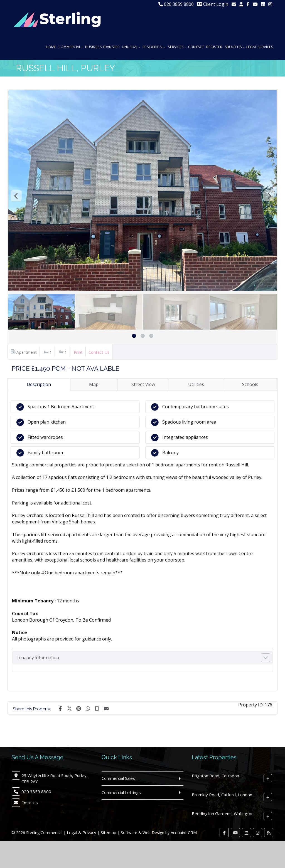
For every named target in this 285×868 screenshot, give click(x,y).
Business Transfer (102, 47)
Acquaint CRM (184, 832)
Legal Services (260, 47)
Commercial (71, 47)
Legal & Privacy (82, 832)
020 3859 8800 (176, 4)
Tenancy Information (38, 658)
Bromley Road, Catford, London (222, 795)
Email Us (30, 803)
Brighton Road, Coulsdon (215, 776)
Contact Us (99, 352)
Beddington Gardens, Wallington (223, 813)
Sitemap (109, 832)
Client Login (213, 4)
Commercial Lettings (121, 792)
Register (214, 47)
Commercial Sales (118, 778)
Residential (154, 47)
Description (39, 384)
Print (78, 352)
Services (177, 47)
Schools (250, 384)
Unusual (131, 47)
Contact (196, 47)
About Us (234, 47)
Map (94, 384)
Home (51, 47)
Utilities (196, 384)
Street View (143, 384)
